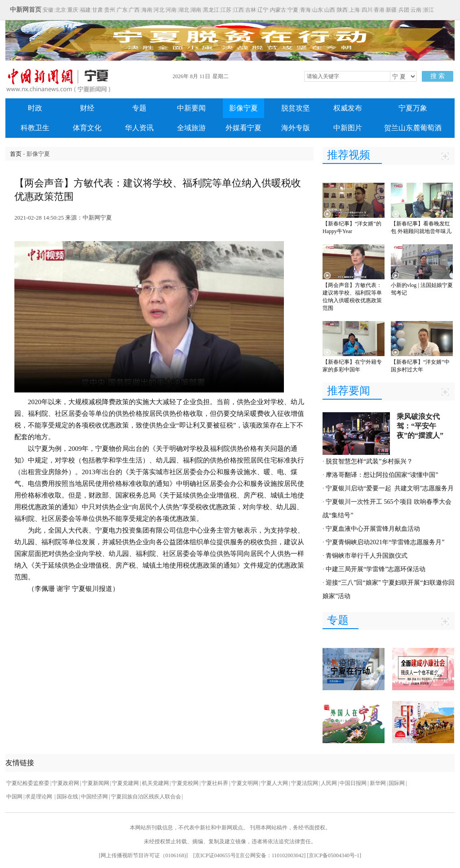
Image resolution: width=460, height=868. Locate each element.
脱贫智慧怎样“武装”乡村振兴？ (369, 461)
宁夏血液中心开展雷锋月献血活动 (373, 529)
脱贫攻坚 (296, 108)
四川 (367, 10)
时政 (35, 108)
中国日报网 (353, 783)
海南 (147, 10)
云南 (416, 10)
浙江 (429, 10)
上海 (354, 10)
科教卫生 (35, 128)
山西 (330, 10)
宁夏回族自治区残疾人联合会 (146, 797)
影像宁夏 (243, 108)
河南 (171, 10)
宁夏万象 (413, 108)
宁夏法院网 (305, 783)
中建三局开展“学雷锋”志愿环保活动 (376, 569)
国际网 (397, 783)
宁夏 (293, 10)
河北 (159, 10)
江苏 (226, 10)
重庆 (73, 10)
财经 (87, 108)
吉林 (251, 10)
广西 (134, 10)
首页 (16, 154)
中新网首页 (26, 10)
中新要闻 (191, 108)
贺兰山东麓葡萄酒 (413, 128)
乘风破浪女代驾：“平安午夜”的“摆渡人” (420, 426)
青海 (305, 10)
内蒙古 (278, 10)
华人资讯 (139, 128)
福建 (85, 10)
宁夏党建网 (125, 783)
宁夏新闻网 (96, 783)
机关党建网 (155, 783)
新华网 (378, 783)
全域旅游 (191, 128)
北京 (61, 10)
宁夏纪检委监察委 (28, 783)
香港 (379, 10)
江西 (239, 10)
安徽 (48, 10)
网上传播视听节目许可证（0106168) (143, 855)
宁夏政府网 (66, 783)
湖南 (196, 10)
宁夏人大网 (274, 783)
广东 (122, 10)
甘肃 (97, 10)
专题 (139, 108)
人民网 (329, 783)
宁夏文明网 (245, 783)
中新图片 (348, 128)
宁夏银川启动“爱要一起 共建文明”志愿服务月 (390, 488)
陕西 (342, 10)
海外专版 (296, 128)
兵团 (404, 10)
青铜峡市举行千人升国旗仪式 (367, 556)
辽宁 (263, 10)
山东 (318, 10)
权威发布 (348, 108)
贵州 (110, 10)
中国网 (14, 797)
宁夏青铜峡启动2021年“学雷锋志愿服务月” (385, 542)
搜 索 (438, 76)
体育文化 (87, 128)
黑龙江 (211, 10)
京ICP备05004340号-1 (334, 855)
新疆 (391, 10)
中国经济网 (94, 797)
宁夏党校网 (185, 783)
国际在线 (67, 797)
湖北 (184, 10)
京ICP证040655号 (215, 855)
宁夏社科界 (215, 783)
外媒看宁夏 (243, 128)
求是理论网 (39, 797)
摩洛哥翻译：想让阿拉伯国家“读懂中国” (382, 475)
